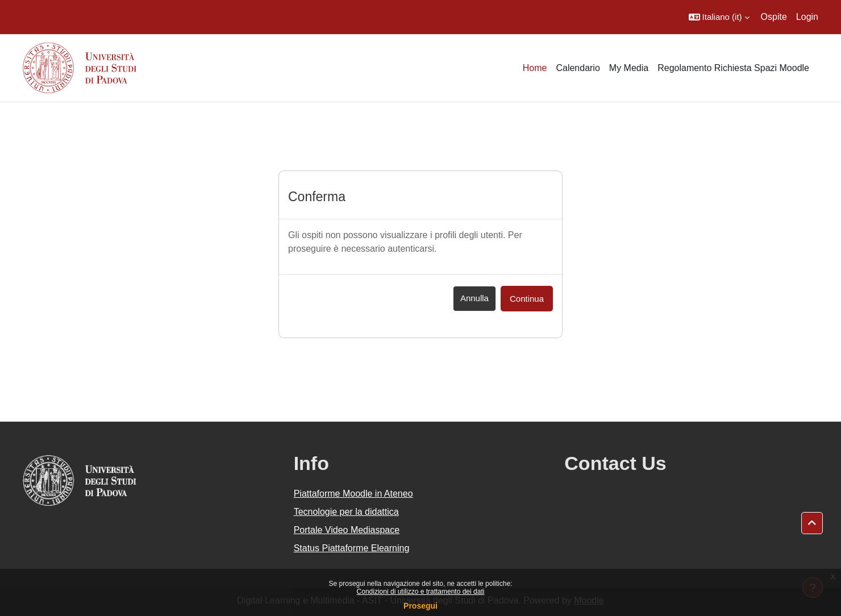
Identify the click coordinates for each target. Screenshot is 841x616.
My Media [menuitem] (629, 68)
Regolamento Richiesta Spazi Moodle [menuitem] (733, 68)
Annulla (474, 298)
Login (807, 17)
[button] (719, 17)
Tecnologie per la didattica (346, 512)
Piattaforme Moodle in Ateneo (353, 494)
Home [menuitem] (535, 68)
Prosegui (420, 606)
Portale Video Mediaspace (347, 530)
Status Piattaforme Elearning (352, 548)
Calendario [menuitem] (578, 68)
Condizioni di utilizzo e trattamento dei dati (421, 592)
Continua (527, 299)
